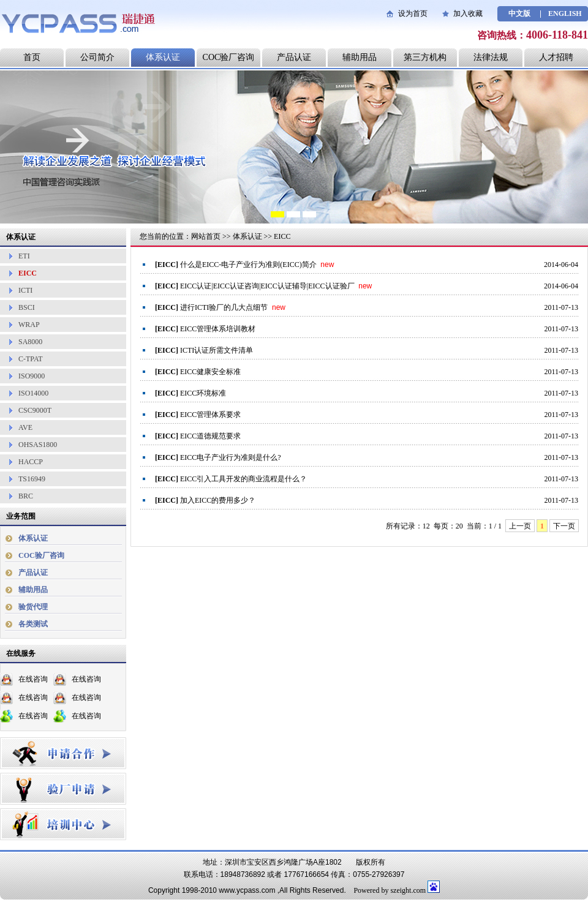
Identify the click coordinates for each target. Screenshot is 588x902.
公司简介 (97, 57)
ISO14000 (33, 393)
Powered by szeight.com (390, 890)
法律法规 (491, 57)
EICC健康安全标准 (210, 372)
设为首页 (413, 13)
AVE (25, 427)
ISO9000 (32, 376)
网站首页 (206, 236)
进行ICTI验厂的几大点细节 (224, 307)
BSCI (27, 307)
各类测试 (33, 624)
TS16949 (32, 479)
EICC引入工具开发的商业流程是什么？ (243, 479)
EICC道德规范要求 (210, 436)
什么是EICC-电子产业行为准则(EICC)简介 (248, 265)
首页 (32, 57)
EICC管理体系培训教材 (218, 329)
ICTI (25, 290)
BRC (26, 496)
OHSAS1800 (38, 445)
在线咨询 (33, 679)
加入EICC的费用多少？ (218, 500)
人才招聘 (556, 57)
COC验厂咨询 (229, 57)
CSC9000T (35, 410)
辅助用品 (360, 57)
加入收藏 (468, 13)
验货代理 (33, 607)
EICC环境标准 (203, 393)
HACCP (31, 462)
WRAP (29, 325)
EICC (28, 273)
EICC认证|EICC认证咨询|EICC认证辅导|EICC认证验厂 (267, 286)
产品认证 (294, 57)
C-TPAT (31, 359)
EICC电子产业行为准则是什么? (231, 457)
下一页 (564, 526)
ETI (24, 256)
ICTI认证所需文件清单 (217, 350)
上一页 (520, 526)
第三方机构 (425, 57)
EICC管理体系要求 (210, 415)
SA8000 (30, 342)
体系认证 (163, 57)
